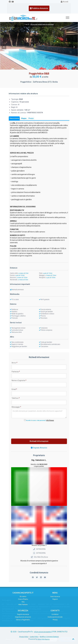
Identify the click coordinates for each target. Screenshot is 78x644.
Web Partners (23, 604)
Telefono (16, 398)
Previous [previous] (4, 47)
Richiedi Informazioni (39, 441)
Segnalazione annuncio (23, 617)
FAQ (23, 602)
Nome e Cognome (19, 380)
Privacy (55, 620)
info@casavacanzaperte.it (43, 632)
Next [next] (74, 47)
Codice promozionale (55, 617)
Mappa (24, 118)
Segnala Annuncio (39, 448)
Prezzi (31, 118)
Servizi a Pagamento (23, 620)
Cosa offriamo (23, 599)
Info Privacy (50, 420)
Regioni (55, 599)
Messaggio (16, 407)
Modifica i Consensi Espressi (49, 637)
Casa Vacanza (55, 596)
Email (14, 389)
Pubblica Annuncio (39, 8)
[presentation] (39, 429)
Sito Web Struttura (39, 557)
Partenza (16, 372)
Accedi (64, 2)
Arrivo (14, 363)
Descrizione (14, 118)
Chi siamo (23, 596)
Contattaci (55, 614)
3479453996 (39, 549)
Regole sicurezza (23, 614)
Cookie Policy (34, 637)
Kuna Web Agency (44, 639)
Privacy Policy (24, 637)
